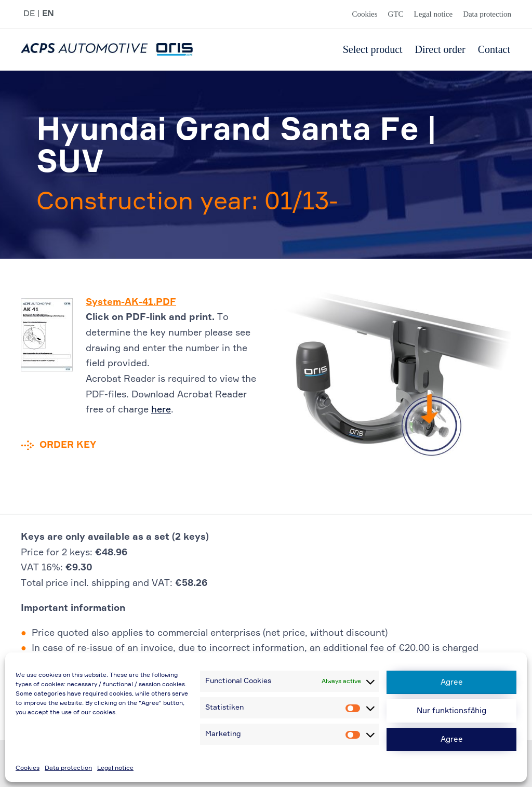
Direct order (440, 49)
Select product (373, 49)
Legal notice (115, 768)
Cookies (28, 768)
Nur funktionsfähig (451, 711)
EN (48, 14)
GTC (396, 14)
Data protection (68, 768)
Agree (452, 682)
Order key (68, 445)
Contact (494, 49)
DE (29, 14)
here (161, 410)
